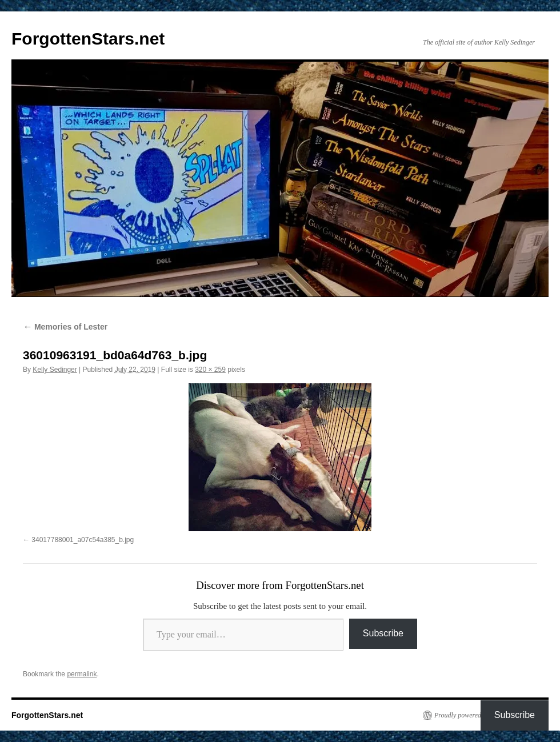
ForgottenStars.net (88, 39)
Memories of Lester (65, 327)
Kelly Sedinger (55, 370)
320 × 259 (210, 370)
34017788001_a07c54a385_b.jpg (83, 540)
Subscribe (383, 633)
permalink (82, 674)
